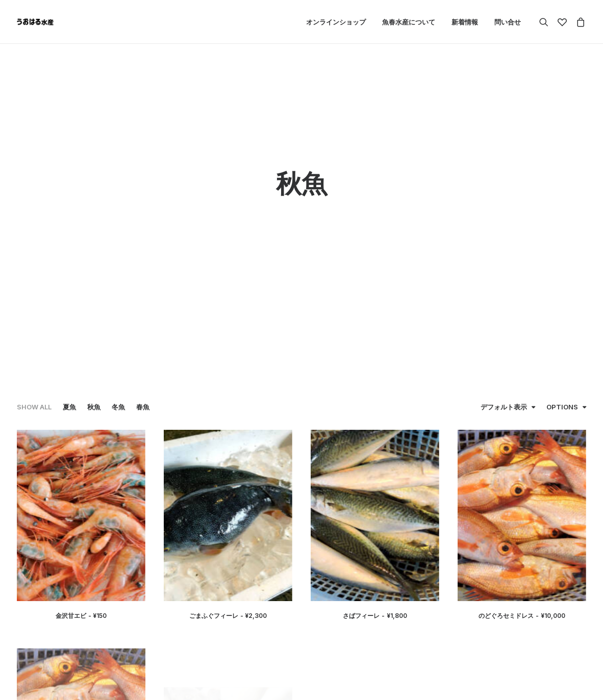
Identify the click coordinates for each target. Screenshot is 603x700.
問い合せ (508, 22)
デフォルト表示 (504, 224)
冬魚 (118, 224)
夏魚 (69, 224)
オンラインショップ (336, 22)
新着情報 (465, 22)
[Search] (546, 22)
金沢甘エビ (81, 433)
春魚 (143, 224)
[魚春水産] (35, 22)
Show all (34, 224)
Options (562, 224)
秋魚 (94, 224)
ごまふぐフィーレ (228, 433)
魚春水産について (409, 22)
